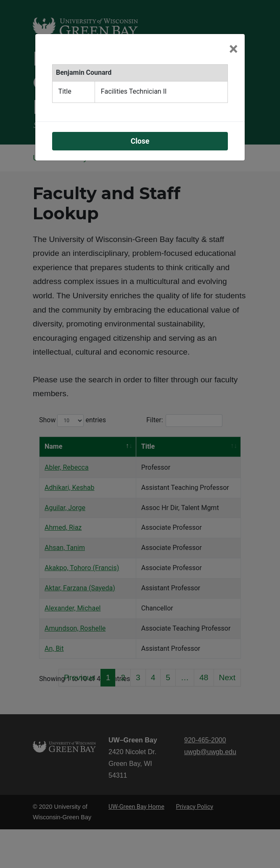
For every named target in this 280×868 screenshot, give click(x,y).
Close (140, 141)
